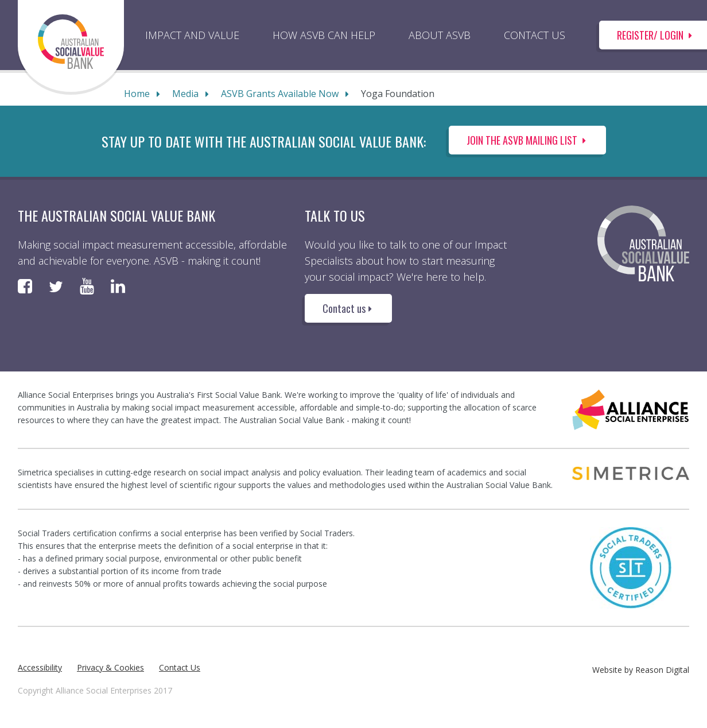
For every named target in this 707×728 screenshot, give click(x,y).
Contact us (348, 308)
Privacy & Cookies (110, 667)
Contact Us (180, 667)
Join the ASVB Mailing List (527, 140)
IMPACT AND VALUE (192, 35)
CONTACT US (535, 35)
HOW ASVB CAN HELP (324, 35)
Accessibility (40, 667)
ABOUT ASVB (440, 35)
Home (137, 94)
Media (185, 94)
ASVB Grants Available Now (280, 94)
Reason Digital (662, 670)
